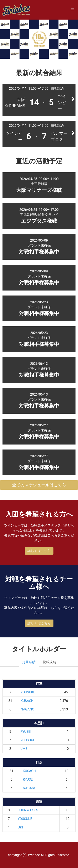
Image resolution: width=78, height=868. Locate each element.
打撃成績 (29, 662)
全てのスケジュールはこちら (39, 485)
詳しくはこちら (39, 551)
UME (24, 749)
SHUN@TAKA (28, 810)
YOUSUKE (28, 692)
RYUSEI (26, 732)
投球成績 (49, 662)
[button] (73, 10)
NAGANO (27, 709)
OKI (20, 827)
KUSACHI (27, 701)
